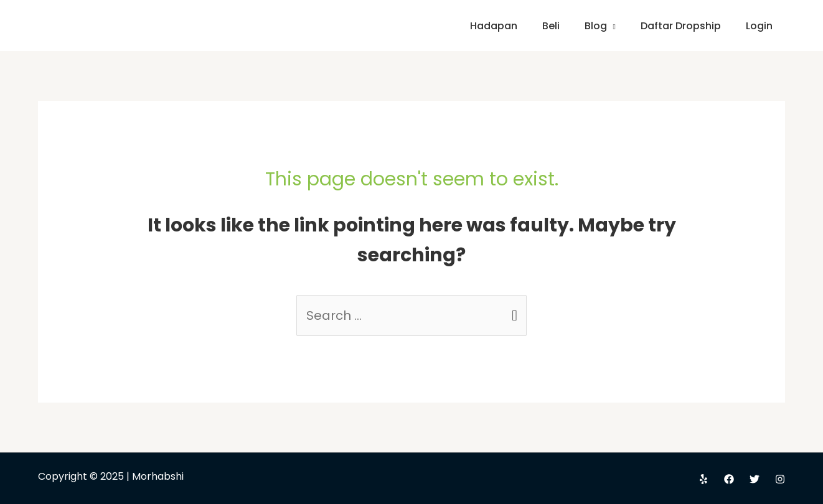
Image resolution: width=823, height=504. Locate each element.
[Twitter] (755, 479)
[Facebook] (729, 479)
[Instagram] (780, 479)
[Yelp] (703, 479)
